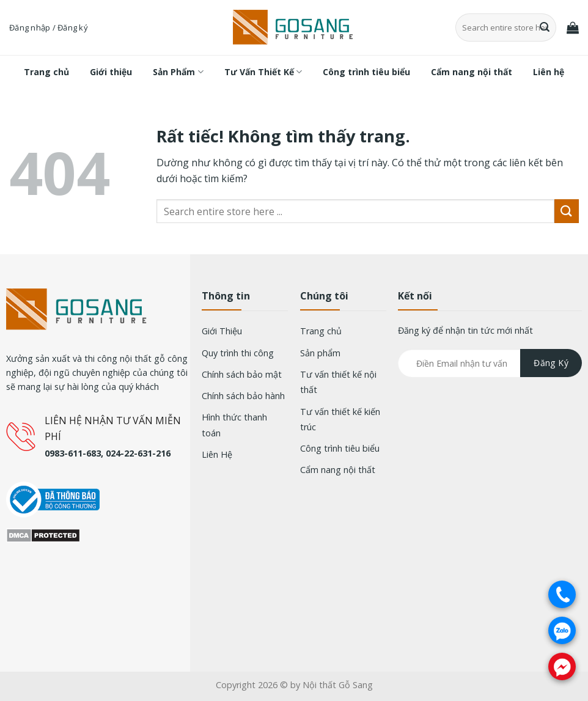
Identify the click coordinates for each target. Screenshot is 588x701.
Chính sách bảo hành (243, 396)
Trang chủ (46, 72)
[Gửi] (545, 28)
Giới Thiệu (222, 331)
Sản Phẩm (178, 72)
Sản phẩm (320, 353)
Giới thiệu (111, 72)
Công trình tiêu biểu (366, 72)
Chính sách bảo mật (242, 374)
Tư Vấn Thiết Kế (263, 72)
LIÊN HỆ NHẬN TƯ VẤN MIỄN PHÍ (113, 428)
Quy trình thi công (238, 353)
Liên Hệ (217, 454)
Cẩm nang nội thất (472, 72)
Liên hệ (549, 72)
